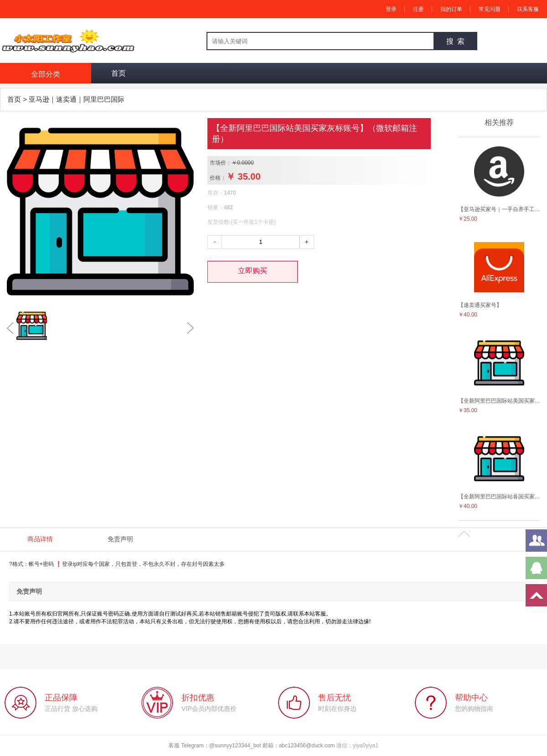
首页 (119, 73)
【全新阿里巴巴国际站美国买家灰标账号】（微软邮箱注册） (499, 401)
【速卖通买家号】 (480, 305)
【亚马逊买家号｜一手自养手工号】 (499, 209)
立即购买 (253, 271)
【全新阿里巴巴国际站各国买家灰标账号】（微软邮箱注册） (499, 497)
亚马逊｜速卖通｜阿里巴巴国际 (77, 99)
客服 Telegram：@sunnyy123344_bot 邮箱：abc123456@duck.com (253, 746)
